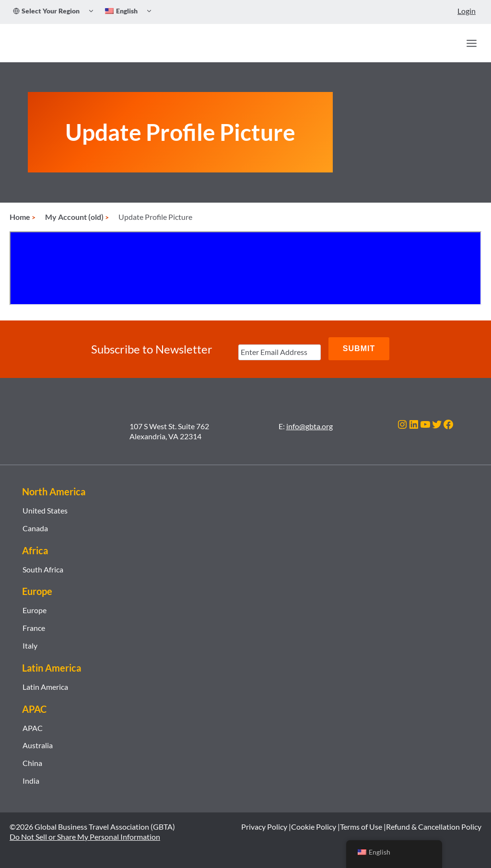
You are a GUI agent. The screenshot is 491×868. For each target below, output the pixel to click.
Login (467, 11)
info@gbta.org (310, 426)
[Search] (451, 43)
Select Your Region (46, 11)
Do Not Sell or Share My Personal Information (85, 836)
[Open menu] (471, 43)
